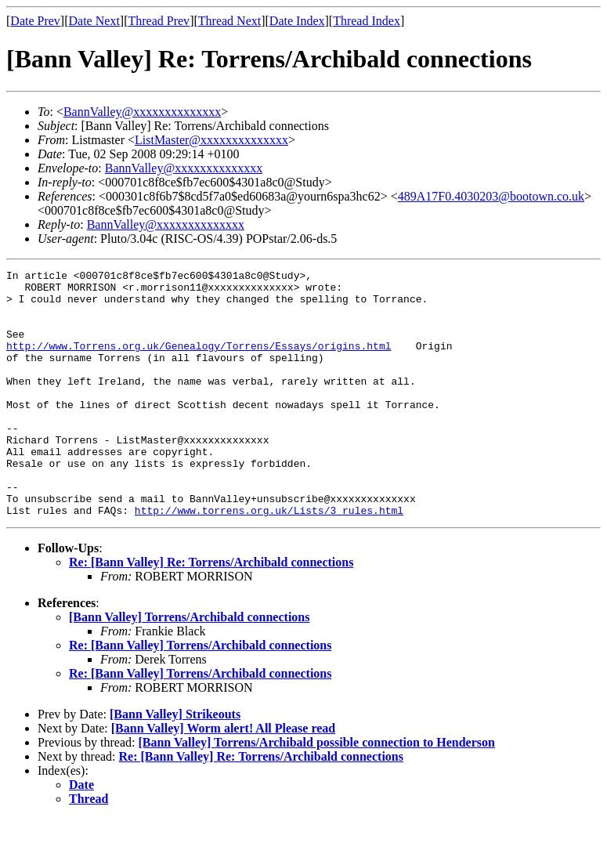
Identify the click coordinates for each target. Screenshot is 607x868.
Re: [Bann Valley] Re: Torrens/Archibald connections (211, 611)
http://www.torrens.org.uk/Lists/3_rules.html (269, 559)
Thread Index (367, 21)
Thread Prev (159, 21)
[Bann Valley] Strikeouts (175, 763)
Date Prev (35, 21)
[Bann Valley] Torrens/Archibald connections (189, 666)
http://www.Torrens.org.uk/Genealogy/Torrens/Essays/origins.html (199, 362)
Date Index (297, 21)
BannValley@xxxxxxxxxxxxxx (142, 112)
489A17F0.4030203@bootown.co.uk (491, 196)
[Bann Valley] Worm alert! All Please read (224, 778)
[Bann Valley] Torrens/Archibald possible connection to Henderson (316, 792)
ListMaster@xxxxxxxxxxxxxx (211, 140)
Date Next (94, 21)
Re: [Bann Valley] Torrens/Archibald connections (200, 694)
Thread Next (229, 21)
